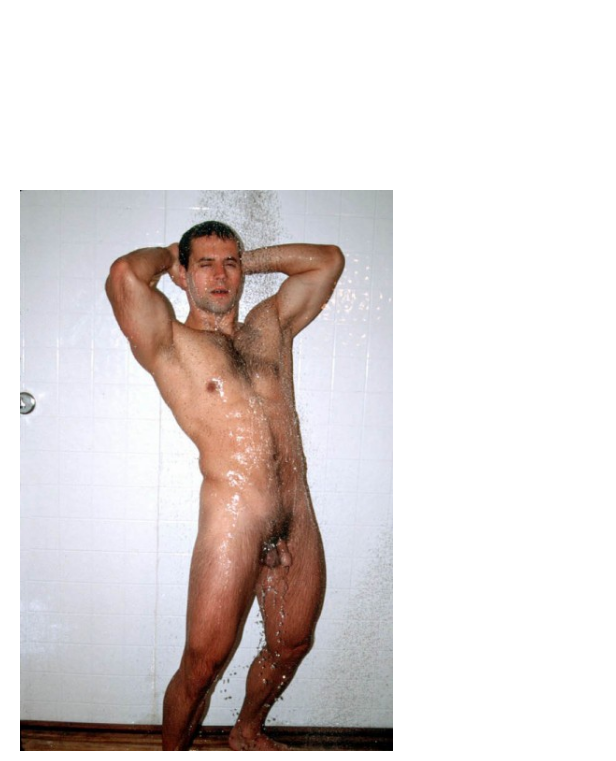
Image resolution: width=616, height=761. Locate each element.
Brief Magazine (308, 95)
